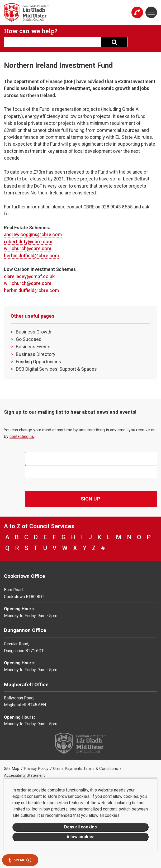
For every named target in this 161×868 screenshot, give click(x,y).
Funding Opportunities (39, 362)
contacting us (22, 437)
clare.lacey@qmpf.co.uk (29, 276)
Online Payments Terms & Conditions (86, 769)
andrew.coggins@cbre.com (33, 235)
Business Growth (34, 332)
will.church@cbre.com (28, 249)
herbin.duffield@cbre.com (31, 256)
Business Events (33, 347)
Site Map (12, 769)
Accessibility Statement (24, 775)
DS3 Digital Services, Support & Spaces (56, 369)
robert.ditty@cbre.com (28, 242)
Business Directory (35, 354)
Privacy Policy (37, 769)
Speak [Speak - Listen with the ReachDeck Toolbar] (19, 860)
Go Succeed (29, 339)
